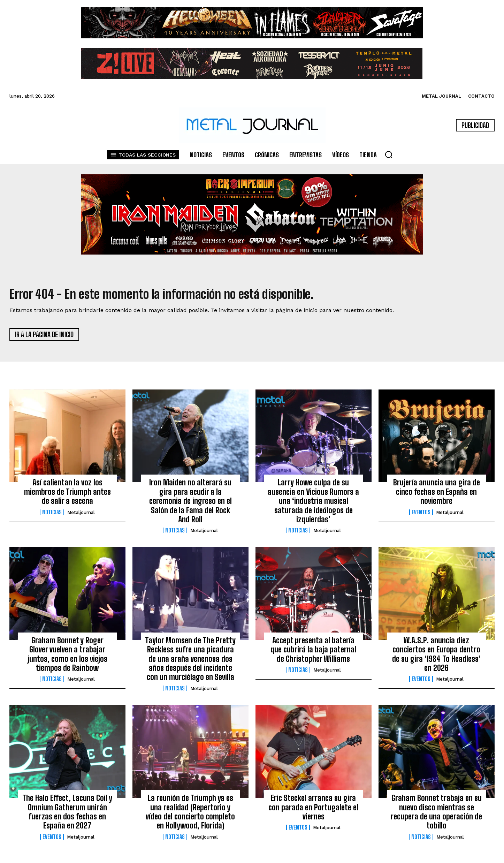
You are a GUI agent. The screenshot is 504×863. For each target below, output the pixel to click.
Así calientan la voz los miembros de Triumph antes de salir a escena (67, 494)
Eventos (421, 515)
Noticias (52, 515)
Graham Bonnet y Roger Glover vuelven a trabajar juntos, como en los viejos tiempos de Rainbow (67, 657)
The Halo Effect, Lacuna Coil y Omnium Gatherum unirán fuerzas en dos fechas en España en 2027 (67, 814)
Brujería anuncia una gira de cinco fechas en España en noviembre (437, 494)
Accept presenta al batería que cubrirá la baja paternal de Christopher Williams (313, 652)
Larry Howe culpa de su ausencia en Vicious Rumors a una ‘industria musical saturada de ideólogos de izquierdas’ (313, 503)
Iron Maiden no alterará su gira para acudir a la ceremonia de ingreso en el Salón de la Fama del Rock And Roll (190, 503)
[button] (389, 154)
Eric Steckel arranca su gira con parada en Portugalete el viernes (313, 810)
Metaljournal (81, 515)
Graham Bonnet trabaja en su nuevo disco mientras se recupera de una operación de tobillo (436, 814)
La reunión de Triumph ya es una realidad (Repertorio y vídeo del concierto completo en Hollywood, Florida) (190, 814)
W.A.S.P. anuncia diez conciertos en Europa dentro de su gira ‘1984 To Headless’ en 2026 (436, 657)
